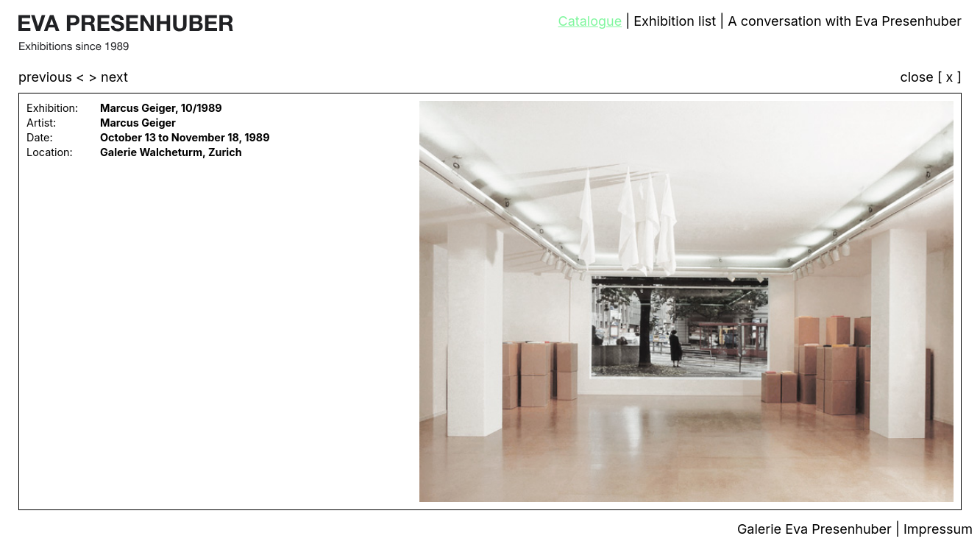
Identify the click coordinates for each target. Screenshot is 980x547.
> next (108, 77)
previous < (53, 77)
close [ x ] (931, 78)
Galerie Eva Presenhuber (816, 529)
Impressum (938, 529)
